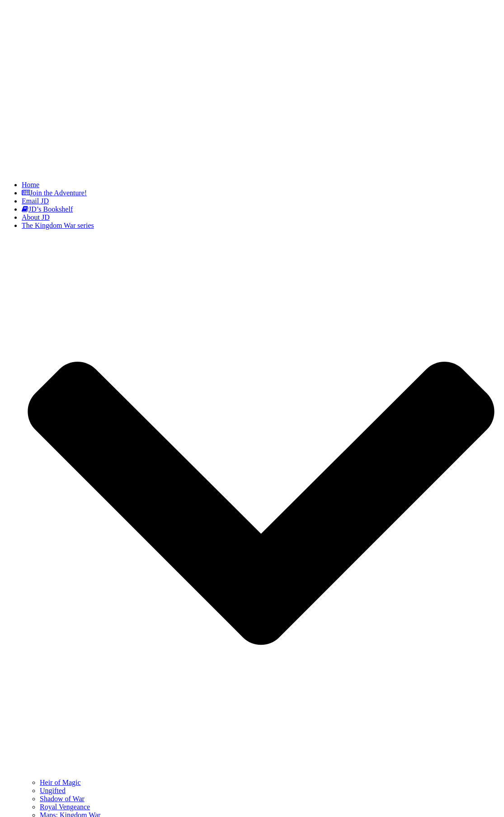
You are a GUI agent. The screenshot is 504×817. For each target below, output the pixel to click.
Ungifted (53, 791)
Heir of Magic (60, 782)
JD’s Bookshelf (47, 209)
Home (31, 185)
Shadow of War (62, 799)
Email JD (35, 201)
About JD (36, 217)
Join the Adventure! (54, 193)
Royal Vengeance (65, 807)
